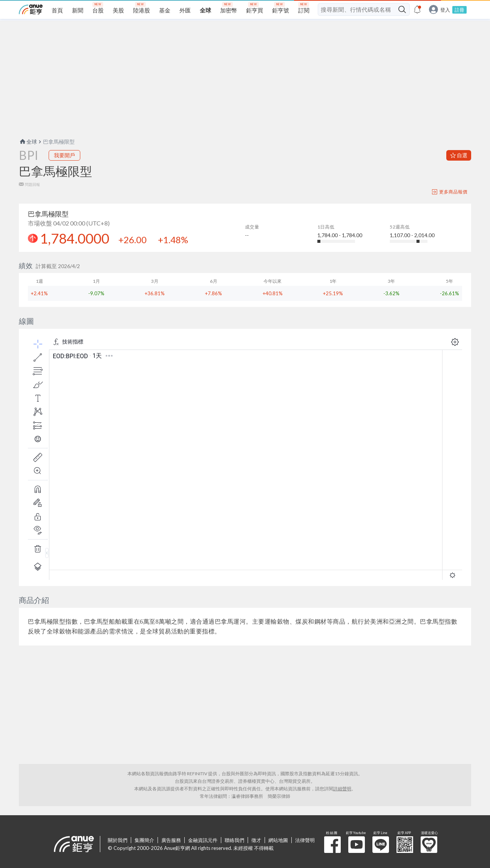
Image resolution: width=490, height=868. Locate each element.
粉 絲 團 (332, 845)
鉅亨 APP (405, 845)
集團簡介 (144, 840)
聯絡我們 (234, 840)
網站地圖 (278, 840)
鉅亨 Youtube (357, 845)
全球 (28, 142)
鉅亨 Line (381, 845)
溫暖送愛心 (429, 845)
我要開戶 (64, 155)
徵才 (256, 840)
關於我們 (118, 840)
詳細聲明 (342, 789)
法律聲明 (305, 840)
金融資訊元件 (203, 840)
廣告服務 (171, 840)
